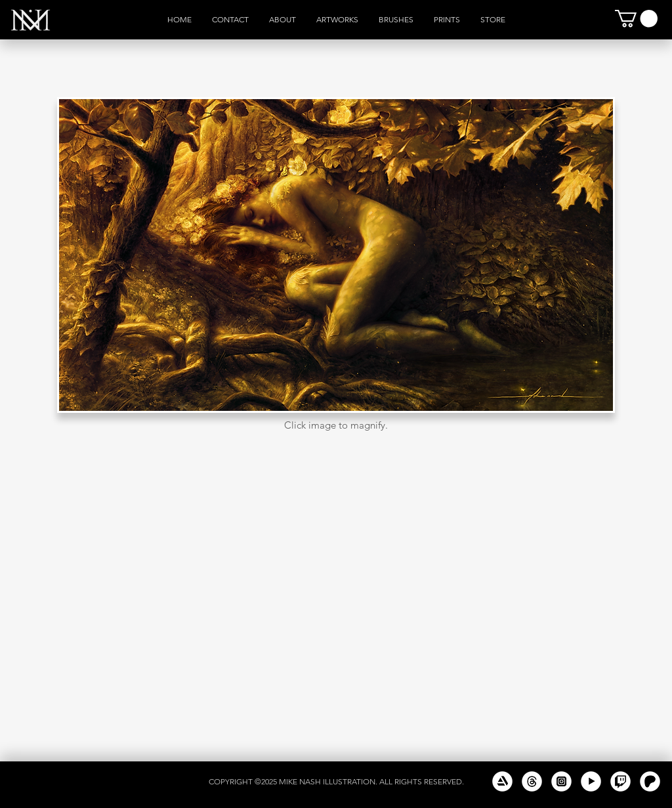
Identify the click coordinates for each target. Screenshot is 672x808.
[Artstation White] (502, 781)
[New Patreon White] (650, 781)
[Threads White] (532, 781)
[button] (636, 19)
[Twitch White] (620, 781)
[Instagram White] (561, 781)
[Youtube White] (591, 781)
